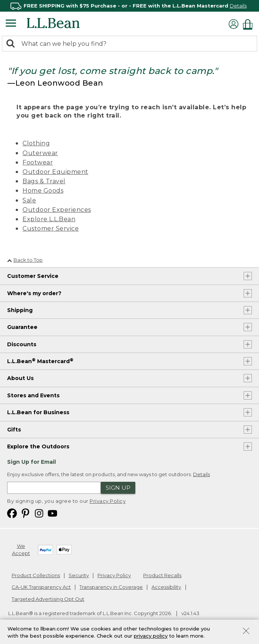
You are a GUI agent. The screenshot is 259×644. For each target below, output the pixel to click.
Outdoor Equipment (55, 172)
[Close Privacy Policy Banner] (246, 632)
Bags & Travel (44, 181)
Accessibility (166, 587)
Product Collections (36, 575)
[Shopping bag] (250, 24)
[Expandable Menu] (11, 24)
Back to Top (25, 260)
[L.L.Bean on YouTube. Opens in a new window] (52, 513)
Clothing (36, 143)
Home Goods (43, 191)
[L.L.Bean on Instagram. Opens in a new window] (39, 513)
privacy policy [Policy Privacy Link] (151, 636)
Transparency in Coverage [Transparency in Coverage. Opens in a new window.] (111, 587)
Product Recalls (162, 575)
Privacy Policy (108, 501)
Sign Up (118, 488)
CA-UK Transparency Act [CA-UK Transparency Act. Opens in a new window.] (41, 587)
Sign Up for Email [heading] (31, 462)
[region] (129, 6)
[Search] (12, 44)
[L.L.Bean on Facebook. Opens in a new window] (12, 513)
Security (79, 575)
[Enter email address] (54, 488)
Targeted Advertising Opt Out (48, 599)
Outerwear (40, 153)
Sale (29, 200)
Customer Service (51, 228)
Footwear (38, 162)
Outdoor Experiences (57, 210)
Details (238, 6)
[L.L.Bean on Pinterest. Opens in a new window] (25, 513)
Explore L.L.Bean (49, 219)
